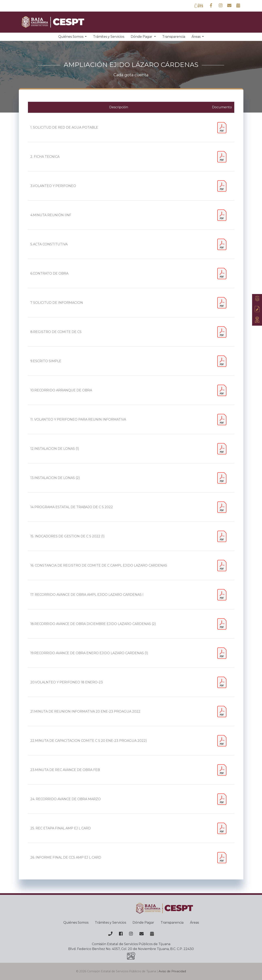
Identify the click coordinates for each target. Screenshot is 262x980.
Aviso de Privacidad (172, 971)
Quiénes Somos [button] (71, 37)
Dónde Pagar (143, 923)
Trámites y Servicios (109, 37)
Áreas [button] (196, 37)
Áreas (194, 923)
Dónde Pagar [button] (142, 37)
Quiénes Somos (76, 923)
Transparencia (174, 37)
